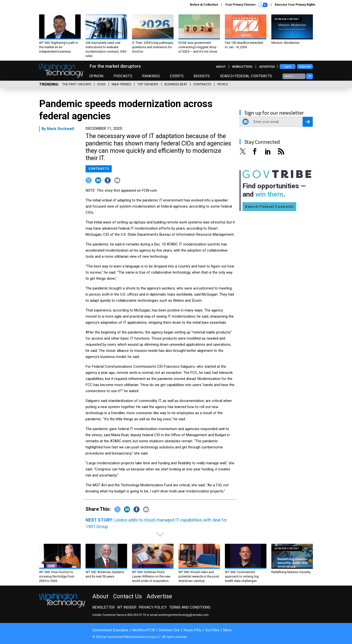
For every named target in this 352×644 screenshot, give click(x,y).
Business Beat (176, 84)
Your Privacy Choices (246, 5)
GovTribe (212, 630)
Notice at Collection (204, 5)
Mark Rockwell (60, 129)
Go (310, 76)
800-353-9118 (137, 615)
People (223, 84)
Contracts (202, 84)
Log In (288, 67)
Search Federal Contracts (246, 76)
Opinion (96, 76)
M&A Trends (121, 84)
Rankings (151, 76)
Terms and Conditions (190, 607)
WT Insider (127, 607)
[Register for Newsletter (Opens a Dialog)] (308, 122)
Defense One (169, 630)
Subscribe (305, 67)
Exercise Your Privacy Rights (295, 5)
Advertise (267, 67)
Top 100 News (148, 84)
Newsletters (242, 67)
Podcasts (123, 76)
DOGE (101, 84)
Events (177, 76)
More (227, 630)
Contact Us (127, 596)
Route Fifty (192, 630)
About (221, 67)
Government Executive (110, 630)
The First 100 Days (77, 84)
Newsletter (104, 607)
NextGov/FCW (144, 630)
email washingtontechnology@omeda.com (179, 615)
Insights (202, 76)
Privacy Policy (153, 607)
